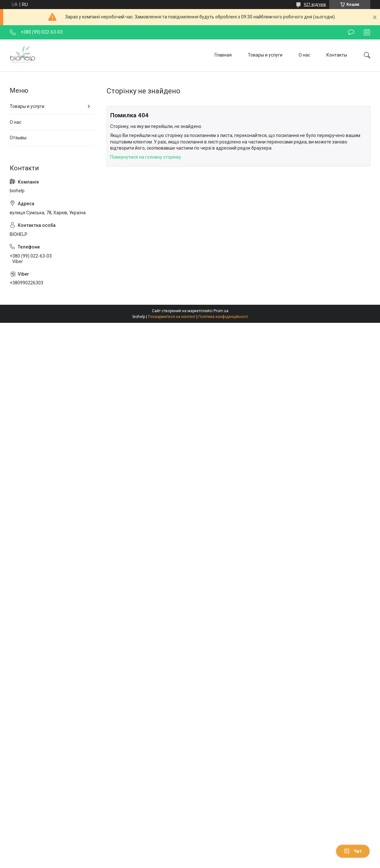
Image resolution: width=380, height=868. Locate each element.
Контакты (337, 55)
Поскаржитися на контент (172, 317)
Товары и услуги (265, 55)
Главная (223, 55)
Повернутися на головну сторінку (146, 157)
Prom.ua (221, 311)
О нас (304, 55)
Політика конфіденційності (223, 317)
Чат (353, 851)
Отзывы (18, 138)
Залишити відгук (351, 32)
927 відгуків (315, 5)
